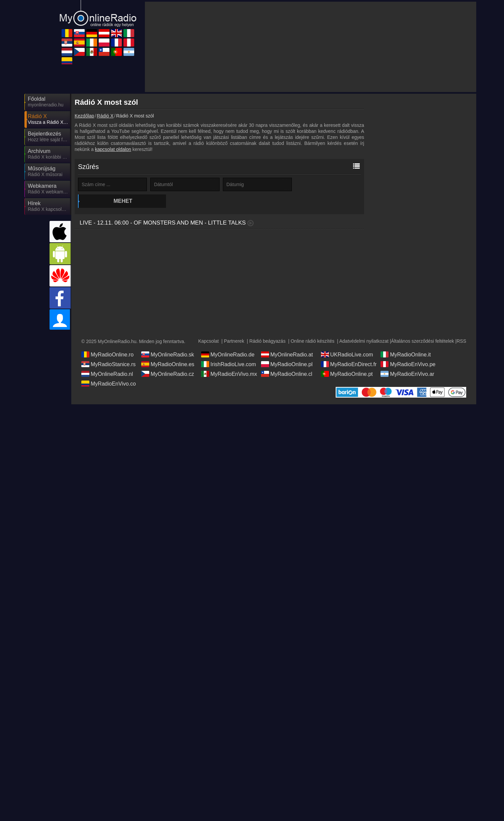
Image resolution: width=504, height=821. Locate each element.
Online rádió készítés (312, 341)
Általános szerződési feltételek (422, 341)
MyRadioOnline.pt (347, 374)
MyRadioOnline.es (168, 364)
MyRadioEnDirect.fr (349, 364)
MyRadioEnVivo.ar (407, 374)
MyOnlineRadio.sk (168, 354)
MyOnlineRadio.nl (107, 374)
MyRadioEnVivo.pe (408, 364)
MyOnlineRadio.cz (168, 374)
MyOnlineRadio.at (287, 354)
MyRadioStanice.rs (108, 364)
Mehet (329, 184)
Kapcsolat (208, 341)
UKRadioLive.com (347, 354)
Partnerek (234, 341)
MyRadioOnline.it (406, 354)
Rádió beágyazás (267, 341)
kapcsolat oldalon (113, 149)
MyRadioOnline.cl (287, 374)
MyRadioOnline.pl (287, 364)
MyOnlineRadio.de (228, 354)
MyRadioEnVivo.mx (229, 374)
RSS (461, 341)
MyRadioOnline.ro (107, 354)
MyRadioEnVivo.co (109, 384)
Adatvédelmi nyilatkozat (364, 341)
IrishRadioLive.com (229, 364)
